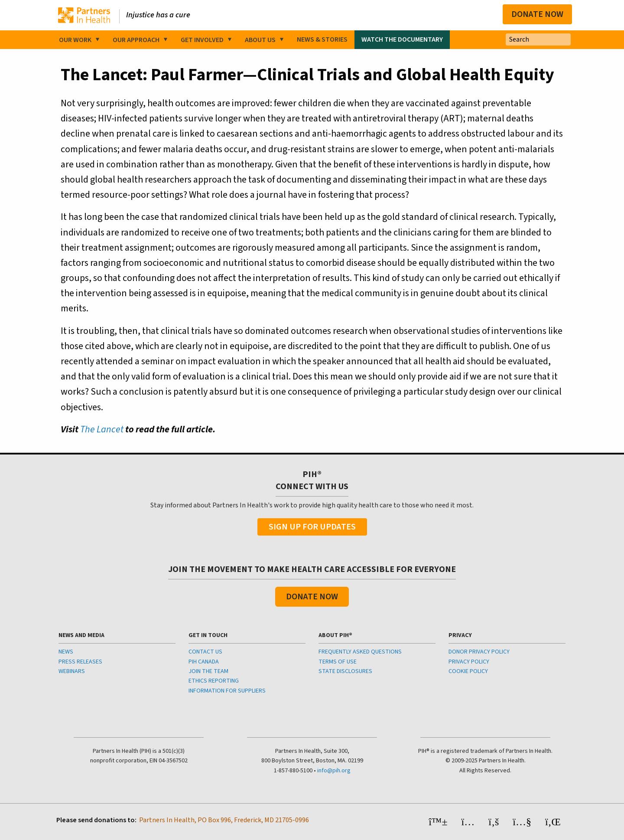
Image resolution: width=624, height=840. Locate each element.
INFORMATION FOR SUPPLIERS (227, 691)
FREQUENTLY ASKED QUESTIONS (360, 652)
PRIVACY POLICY (469, 662)
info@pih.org (334, 771)
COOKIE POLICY (468, 671)
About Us (260, 40)
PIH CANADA (204, 662)
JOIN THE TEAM (208, 671)
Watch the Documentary (402, 39)
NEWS (66, 652)
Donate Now (537, 14)
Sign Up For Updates (312, 527)
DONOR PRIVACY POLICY (479, 652)
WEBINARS (72, 671)
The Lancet (102, 429)
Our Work (75, 40)
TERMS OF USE (338, 662)
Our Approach (136, 40)
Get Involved (202, 40)
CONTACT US (205, 652)
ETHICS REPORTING (214, 681)
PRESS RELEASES (80, 662)
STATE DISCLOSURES (345, 671)
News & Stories (322, 39)
